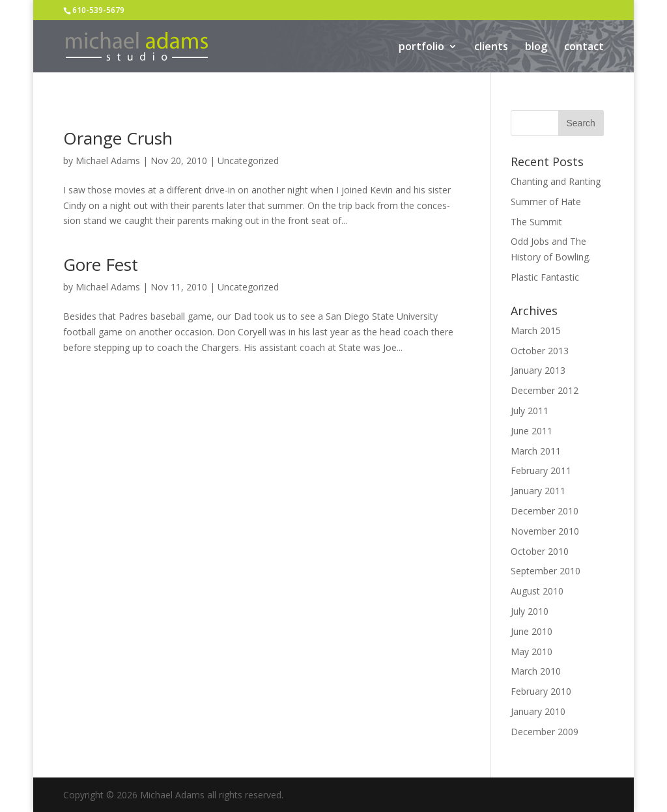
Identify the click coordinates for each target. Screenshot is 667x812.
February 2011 (541, 470)
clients (491, 48)
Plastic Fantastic (545, 277)
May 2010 (532, 651)
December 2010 (545, 511)
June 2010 (532, 631)
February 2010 (541, 691)
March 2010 (536, 671)
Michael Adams (108, 161)
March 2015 (536, 330)
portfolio (421, 48)
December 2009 (545, 732)
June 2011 (532, 431)
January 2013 (538, 370)
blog (536, 48)
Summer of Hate (546, 202)
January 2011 (538, 491)
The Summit (536, 222)
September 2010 (546, 571)
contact (584, 48)
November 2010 (545, 531)
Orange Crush (118, 138)
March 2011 (536, 451)
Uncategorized (248, 161)
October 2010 (540, 551)
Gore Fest (101, 264)
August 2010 (537, 591)
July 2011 (530, 411)
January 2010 (538, 711)
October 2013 (540, 351)
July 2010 (530, 611)
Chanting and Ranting (556, 181)
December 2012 (545, 390)
